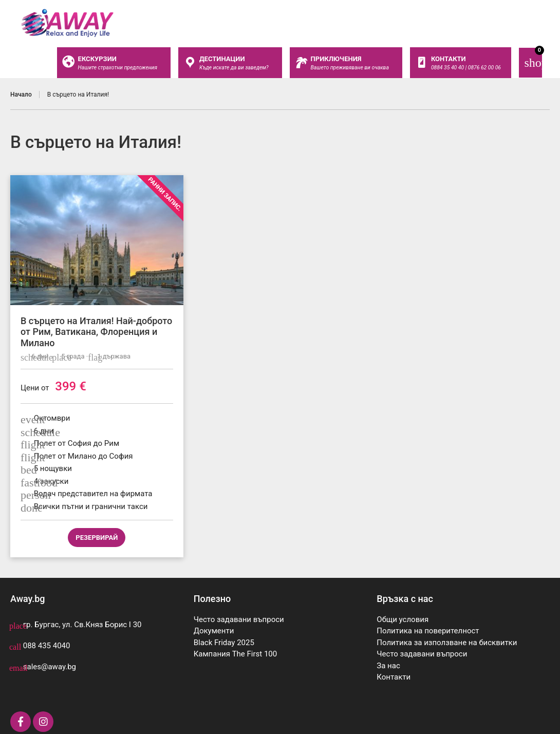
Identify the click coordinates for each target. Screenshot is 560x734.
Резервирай (97, 538)
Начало (21, 95)
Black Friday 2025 (224, 643)
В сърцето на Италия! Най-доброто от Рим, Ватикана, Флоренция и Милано (96, 332)
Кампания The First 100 (236, 654)
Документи (214, 631)
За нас (388, 666)
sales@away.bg (50, 667)
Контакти (394, 677)
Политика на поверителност (428, 631)
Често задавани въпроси (239, 619)
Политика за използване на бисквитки (447, 643)
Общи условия (403, 619)
